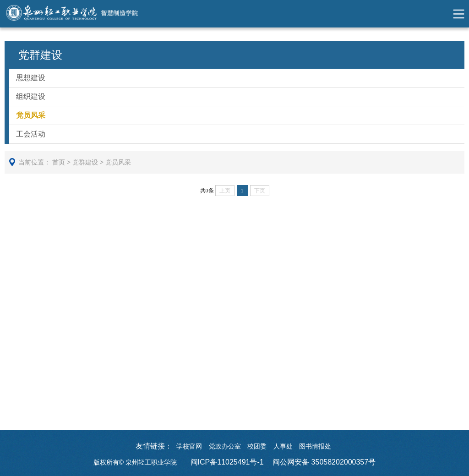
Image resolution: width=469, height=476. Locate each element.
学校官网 (189, 446)
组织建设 (31, 96)
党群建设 (85, 162)
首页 (59, 162)
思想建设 (31, 78)
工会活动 (31, 134)
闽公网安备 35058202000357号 (324, 462)
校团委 (257, 446)
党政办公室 (225, 446)
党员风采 (31, 115)
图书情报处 (315, 446)
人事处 (283, 446)
